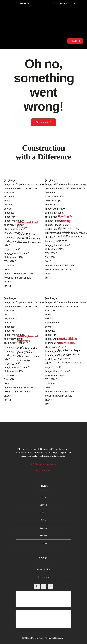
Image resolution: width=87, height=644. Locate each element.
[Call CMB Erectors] (23, 4)
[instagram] (44, 586)
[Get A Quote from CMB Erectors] (75, 41)
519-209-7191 (43, 471)
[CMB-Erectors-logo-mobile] (44, 14)
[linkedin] (50, 586)
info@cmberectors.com (43, 464)
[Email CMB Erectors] (64, 4)
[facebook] (37, 586)
